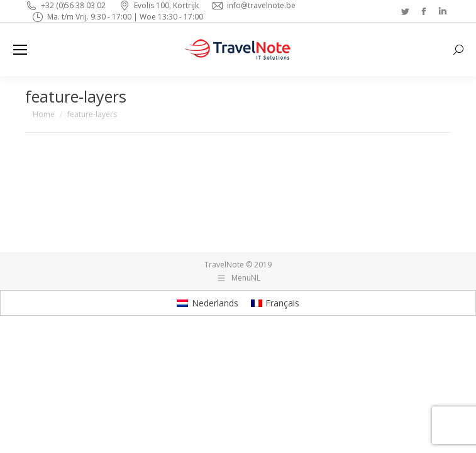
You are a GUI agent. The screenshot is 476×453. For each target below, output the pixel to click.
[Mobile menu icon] (20, 50)
